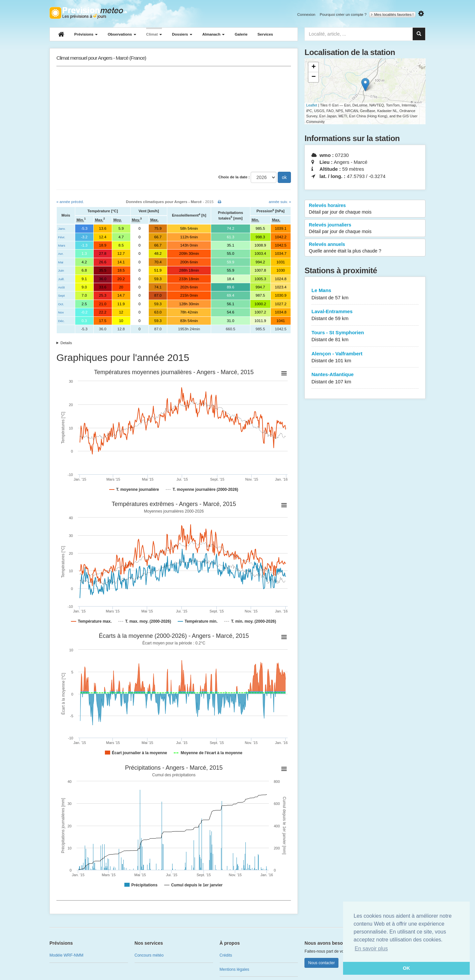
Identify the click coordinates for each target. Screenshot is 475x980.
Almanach (213, 34)
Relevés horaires (365, 209)
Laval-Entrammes (365, 315)
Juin (61, 270)
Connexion (306, 15)
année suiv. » (280, 202)
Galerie (241, 34)
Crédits (226, 955)
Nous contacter (321, 963)
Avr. (61, 254)
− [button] (314, 77)
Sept (61, 296)
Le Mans (365, 294)
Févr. (62, 237)
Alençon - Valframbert (365, 357)
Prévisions (86, 34)
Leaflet (312, 105)
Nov (61, 312)
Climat (154, 34)
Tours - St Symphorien (365, 336)
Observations (122, 34)
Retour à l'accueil (88, 13)
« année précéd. (70, 202)
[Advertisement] (174, 119)
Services (265, 34)
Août (61, 287)
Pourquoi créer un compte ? (343, 15)
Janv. (62, 229)
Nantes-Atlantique (365, 378)
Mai (61, 262)
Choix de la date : (234, 177)
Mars (62, 245)
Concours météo (149, 955)
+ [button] (314, 67)
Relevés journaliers (365, 228)
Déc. (61, 321)
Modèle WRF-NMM (66, 955)
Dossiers (182, 34)
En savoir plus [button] (371, 949)
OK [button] (406, 968)
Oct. (61, 304)
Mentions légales (235, 969)
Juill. (61, 279)
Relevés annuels (365, 248)
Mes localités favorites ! (392, 15)
